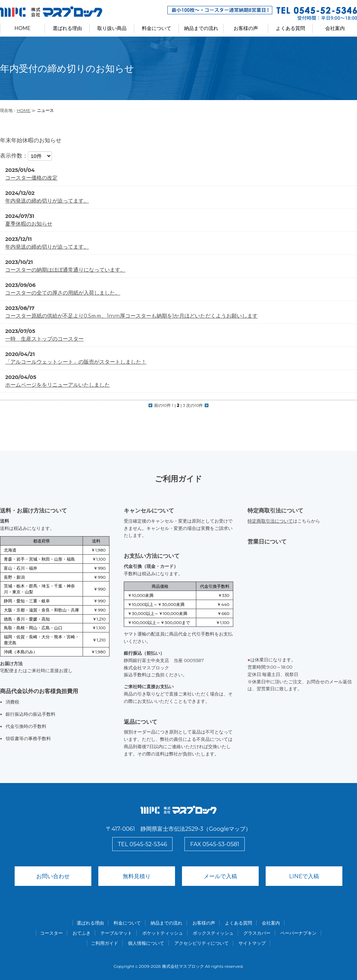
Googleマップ (227, 829)
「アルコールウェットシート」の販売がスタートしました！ (76, 362)
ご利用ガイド (105, 943)
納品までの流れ (201, 28)
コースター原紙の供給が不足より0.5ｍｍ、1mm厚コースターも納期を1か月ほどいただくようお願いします (131, 316)
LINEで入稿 (304, 876)
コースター (51, 933)
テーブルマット (116, 933)
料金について (157, 28)
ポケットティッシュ (163, 933)
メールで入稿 (220, 876)
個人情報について (146, 943)
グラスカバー (257, 933)
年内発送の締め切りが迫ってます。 (47, 201)
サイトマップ (252, 943)
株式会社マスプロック (183, 966)
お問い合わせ (53, 876)
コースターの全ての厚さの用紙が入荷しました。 (63, 293)
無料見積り (137, 876)
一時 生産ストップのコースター (44, 339)
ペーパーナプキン (298, 933)
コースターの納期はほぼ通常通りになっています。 (65, 270)
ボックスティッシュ (213, 933)
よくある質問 (290, 28)
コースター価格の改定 (31, 178)
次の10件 (197, 405)
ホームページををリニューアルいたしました (58, 385)
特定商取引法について (270, 521)
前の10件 (160, 405)
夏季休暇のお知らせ (29, 224)
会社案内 (335, 28)
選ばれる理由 (67, 28)
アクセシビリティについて (202, 943)
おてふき (82, 933)
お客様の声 (246, 28)
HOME (23, 28)
